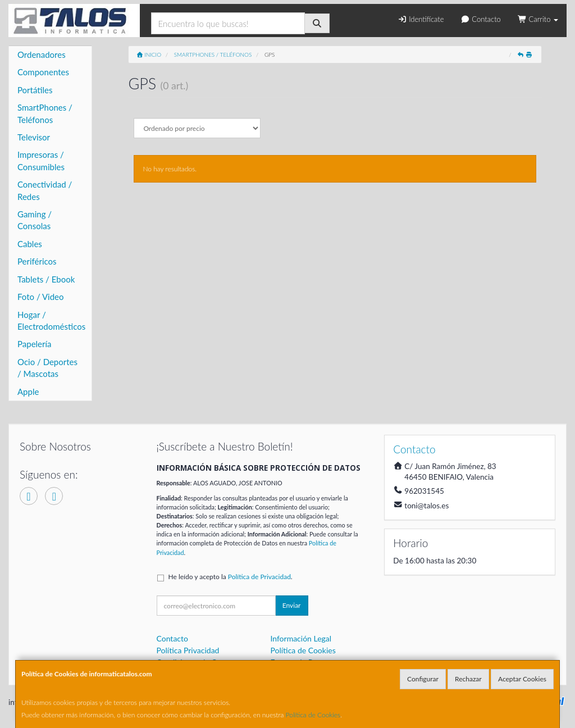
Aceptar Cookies (522, 679)
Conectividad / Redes (45, 190)
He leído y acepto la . (231, 577)
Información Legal (301, 638)
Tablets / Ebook (46, 279)
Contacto (481, 19)
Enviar (292, 605)
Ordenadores (42, 54)
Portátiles (35, 90)
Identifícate (421, 19)
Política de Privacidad (259, 577)
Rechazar (468, 679)
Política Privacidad (188, 650)
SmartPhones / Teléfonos (45, 113)
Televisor (34, 137)
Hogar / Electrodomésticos (51, 320)
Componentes (43, 72)
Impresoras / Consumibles (41, 160)
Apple (28, 392)
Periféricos (37, 261)
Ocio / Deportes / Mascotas (47, 368)
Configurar (423, 679)
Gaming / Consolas (35, 220)
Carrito (538, 19)
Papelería (35, 344)
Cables (30, 244)
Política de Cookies (313, 715)
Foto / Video (41, 297)
